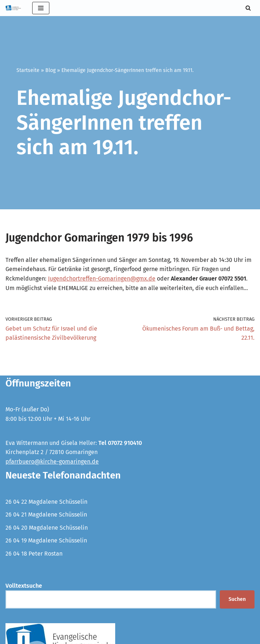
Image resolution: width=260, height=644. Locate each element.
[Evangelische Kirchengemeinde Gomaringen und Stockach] (13, 8)
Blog (50, 70)
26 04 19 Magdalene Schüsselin (46, 540)
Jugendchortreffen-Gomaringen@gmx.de (102, 279)
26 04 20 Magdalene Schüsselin (47, 528)
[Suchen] (248, 8)
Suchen (237, 599)
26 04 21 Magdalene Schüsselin (46, 515)
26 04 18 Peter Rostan (34, 554)
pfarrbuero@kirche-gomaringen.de (52, 462)
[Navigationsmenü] (41, 8)
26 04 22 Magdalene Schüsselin (46, 502)
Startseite (28, 70)
